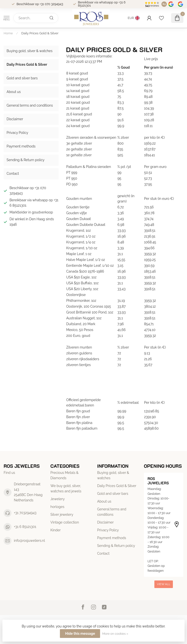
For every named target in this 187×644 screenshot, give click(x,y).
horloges (57, 507)
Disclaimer (15, 119)
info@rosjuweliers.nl (29, 541)
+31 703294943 (25, 513)
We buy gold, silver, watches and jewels (66, 488)
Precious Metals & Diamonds (64, 475)
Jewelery (58, 499)
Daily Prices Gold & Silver (40, 33)
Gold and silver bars (22, 78)
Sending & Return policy (26, 160)
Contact (13, 174)
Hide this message (80, 634)
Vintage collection (65, 522)
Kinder (56, 530)
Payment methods (21, 146)
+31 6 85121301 (25, 527)
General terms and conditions (30, 105)
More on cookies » (115, 634)
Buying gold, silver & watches (30, 51)
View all (164, 584)
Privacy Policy (17, 133)
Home (8, 33)
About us (14, 92)
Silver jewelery (62, 515)
